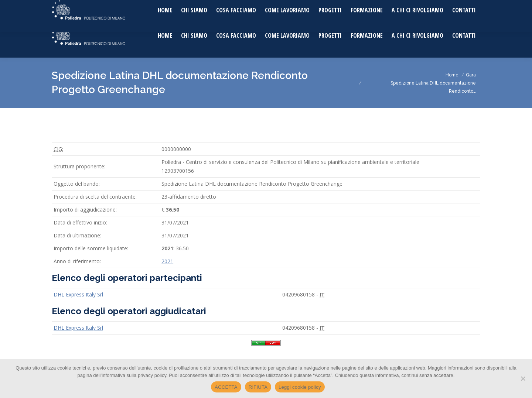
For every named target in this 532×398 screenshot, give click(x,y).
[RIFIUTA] (523, 378)
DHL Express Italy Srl (78, 294)
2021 (167, 261)
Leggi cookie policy (300, 387)
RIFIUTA (258, 387)
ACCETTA (226, 387)
